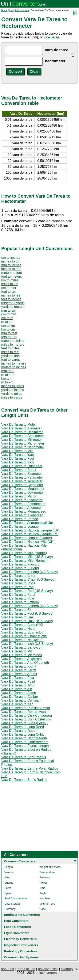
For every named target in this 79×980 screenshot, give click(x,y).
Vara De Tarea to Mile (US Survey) (27, 557)
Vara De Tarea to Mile (17, 451)
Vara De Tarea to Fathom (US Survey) (30, 606)
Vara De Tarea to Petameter (22, 477)
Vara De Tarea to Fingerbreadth (25, 742)
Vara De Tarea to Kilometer (21, 428)
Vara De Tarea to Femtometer (23, 504)
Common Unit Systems (21, 957)
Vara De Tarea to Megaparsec (24, 511)
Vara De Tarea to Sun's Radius (24, 780)
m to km (7, 382)
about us (7, 969)
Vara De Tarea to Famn (19, 693)
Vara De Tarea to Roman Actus (24, 712)
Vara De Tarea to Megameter (23, 489)
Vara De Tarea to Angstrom (21, 659)
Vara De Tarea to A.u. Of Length (25, 663)
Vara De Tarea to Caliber (20, 697)
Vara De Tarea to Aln (17, 689)
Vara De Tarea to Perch (19, 595)
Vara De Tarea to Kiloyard (20, 564)
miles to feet (10, 352)
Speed (8, 893)
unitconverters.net (49, 973)
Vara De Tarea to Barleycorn (22, 647)
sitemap (67, 969)
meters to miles (13, 341)
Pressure (45, 877)
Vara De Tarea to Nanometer (23, 447)
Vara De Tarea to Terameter (22, 481)
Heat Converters (16, 921)
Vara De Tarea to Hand (18, 629)
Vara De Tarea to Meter (19, 424)
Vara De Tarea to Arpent (19, 674)
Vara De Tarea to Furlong (20, 568)
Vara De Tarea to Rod (17, 587)
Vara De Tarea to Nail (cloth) (22, 640)
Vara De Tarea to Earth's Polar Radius (30, 768)
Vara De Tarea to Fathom (20, 602)
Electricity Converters (20, 939)
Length (9, 867)
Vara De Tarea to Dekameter (23, 493)
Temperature (47, 872)
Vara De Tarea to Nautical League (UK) (30, 530)
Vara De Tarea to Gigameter (22, 485)
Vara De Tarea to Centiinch (21, 700)
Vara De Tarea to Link (17, 617)
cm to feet (9, 288)
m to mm (8, 375)
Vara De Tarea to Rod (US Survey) (27, 591)
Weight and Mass (50, 867)
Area (7, 877)
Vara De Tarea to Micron (19, 496)
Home (4, 10)
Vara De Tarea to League (20, 527)
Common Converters (20, 861)
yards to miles (12, 394)
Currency (10, 909)
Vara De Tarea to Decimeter (22, 432)
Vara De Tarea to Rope (18, 583)
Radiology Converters (20, 951)
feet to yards (11, 360)
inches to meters (14, 363)
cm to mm (9, 314)
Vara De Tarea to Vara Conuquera (27, 716)
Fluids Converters (17, 927)
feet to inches (11, 299)
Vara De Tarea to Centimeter (23, 436)
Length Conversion (19, 10)
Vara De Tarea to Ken (17, 704)
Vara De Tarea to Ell (16, 610)
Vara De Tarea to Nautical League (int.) (30, 534)
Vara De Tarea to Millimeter (21, 440)
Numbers (45, 898)
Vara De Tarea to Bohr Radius (24, 757)
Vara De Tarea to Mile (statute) (24, 553)
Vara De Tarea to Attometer (21, 508)
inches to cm (11, 261)
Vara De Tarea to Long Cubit (22, 734)
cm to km (8, 326)
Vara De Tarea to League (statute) (27, 538)
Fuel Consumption (16, 898)
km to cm (8, 329)
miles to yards (12, 397)
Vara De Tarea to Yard (18, 455)
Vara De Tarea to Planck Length (25, 746)
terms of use (26, 969)
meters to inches (14, 367)
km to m (7, 378)
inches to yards (13, 386)
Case (43, 909)
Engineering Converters (22, 915)
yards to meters (13, 307)
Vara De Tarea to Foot (18, 459)
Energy (9, 883)
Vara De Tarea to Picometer (22, 500)
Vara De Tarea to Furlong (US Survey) (30, 572)
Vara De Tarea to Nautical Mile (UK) (28, 542)
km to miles (10, 280)
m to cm (7, 322)
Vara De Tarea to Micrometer (23, 443)
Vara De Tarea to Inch (17, 462)
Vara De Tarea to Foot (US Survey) (27, 613)
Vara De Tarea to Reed (18, 731)
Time (42, 888)
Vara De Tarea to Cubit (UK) (22, 625)
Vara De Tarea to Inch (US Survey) (27, 644)
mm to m (8, 371)
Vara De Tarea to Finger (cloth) (24, 636)
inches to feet (11, 295)
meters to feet (12, 273)
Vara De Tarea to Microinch (21, 655)
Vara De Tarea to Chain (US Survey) (28, 579)
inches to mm (11, 269)
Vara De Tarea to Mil (16, 651)
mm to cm (9, 310)
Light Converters (17, 933)
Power (43, 883)
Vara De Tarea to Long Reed (23, 727)
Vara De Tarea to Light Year (22, 466)
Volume (9, 872)
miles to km (10, 284)
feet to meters (12, 276)
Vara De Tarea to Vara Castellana (26, 719)
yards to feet (11, 356)
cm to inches (11, 258)
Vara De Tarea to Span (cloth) (23, 632)
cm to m (7, 318)
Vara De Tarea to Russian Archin (26, 708)
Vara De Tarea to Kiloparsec (22, 515)
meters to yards (13, 303)
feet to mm (9, 337)
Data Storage (13, 904)
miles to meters (13, 344)
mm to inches (11, 265)
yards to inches (13, 390)
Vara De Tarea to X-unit (19, 666)
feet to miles (10, 348)
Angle (43, 893)
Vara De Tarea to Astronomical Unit (27, 523)
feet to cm (9, 292)
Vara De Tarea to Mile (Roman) (24, 561)
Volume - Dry (47, 904)
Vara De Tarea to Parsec (20, 519)
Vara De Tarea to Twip (18, 685)
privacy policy (48, 969)
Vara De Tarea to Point (18, 682)
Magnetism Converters (21, 945)
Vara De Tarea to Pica (18, 678)
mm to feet (9, 333)
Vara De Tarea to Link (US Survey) (27, 621)
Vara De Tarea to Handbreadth (24, 738)
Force (8, 888)
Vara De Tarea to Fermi (19, 670)
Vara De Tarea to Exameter (21, 474)
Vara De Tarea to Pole (18, 598)
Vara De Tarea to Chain (19, 576)
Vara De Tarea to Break (19, 470)
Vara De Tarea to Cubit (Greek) (24, 723)
